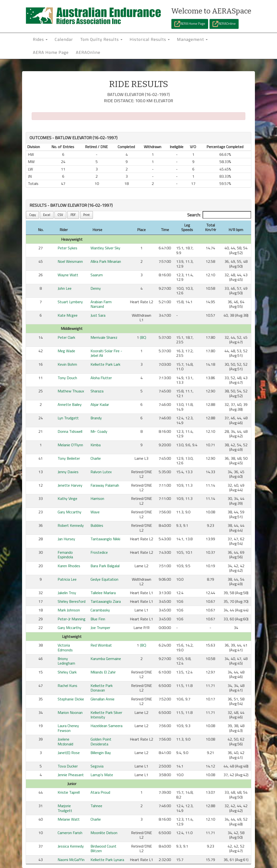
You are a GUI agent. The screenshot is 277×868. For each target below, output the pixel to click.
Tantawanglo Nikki (105, 539)
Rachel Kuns (67, 686)
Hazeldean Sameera (106, 726)
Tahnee (96, 806)
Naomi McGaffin (71, 860)
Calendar (64, 39)
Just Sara (98, 315)
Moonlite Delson (104, 833)
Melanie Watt (69, 819)
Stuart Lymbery (70, 302)
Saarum (97, 275)
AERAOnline (224, 24)
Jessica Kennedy (71, 846)
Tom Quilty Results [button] (101, 39)
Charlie (96, 458)
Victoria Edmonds (65, 647)
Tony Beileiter (69, 458)
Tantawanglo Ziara (106, 601)
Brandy (96, 418)
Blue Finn (98, 619)
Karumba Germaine (106, 659)
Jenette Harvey (70, 485)
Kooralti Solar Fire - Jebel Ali (106, 353)
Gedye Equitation (104, 579)
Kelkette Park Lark (105, 364)
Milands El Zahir (103, 672)
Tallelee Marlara (103, 593)
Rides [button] (40, 39)
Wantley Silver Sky (105, 248)
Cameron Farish (70, 833)
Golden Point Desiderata (101, 741)
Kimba (96, 445)
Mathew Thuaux (71, 391)
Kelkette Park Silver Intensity (106, 715)
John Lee (65, 288)
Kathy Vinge (67, 498)
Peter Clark (66, 337)
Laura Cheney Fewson (68, 728)
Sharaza (97, 391)
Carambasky (100, 610)
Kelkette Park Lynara (107, 860)
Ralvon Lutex (101, 472)
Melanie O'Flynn (70, 445)
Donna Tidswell (70, 431)
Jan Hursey (66, 539)
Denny (96, 288)
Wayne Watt (68, 275)
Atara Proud (100, 792)
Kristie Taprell (69, 792)
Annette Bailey (70, 404)
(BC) (143, 337)
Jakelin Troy (67, 593)
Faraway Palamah (105, 485)
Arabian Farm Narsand (101, 304)
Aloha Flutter (101, 378)
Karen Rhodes (69, 566)
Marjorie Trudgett (65, 808)
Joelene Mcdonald (65, 741)
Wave (95, 512)
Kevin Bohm (67, 364)
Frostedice (99, 552)
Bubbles (97, 525)
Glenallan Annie (102, 699)
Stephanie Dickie (71, 699)
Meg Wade (66, 351)
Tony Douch (67, 378)
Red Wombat (101, 645)
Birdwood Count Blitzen (103, 848)
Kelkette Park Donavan (102, 688)
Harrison (97, 498)
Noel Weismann (70, 261)
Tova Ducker (68, 766)
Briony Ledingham (66, 661)
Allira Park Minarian (106, 261)
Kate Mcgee (68, 315)
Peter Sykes (67, 248)
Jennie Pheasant (71, 775)
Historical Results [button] (150, 39)
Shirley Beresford (72, 601)
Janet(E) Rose (69, 753)
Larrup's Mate (102, 775)
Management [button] (192, 39)
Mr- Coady (99, 431)
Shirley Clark (67, 672)
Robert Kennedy (71, 525)
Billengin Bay (101, 753)
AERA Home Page (190, 24)
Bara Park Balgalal (105, 566)
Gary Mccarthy (69, 512)
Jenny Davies (68, 472)
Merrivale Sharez (104, 337)
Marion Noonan (70, 712)
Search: (219, 215)
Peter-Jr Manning (72, 619)
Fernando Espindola (65, 555)
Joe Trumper (100, 628)
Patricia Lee (67, 579)
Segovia (97, 766)
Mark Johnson (69, 610)
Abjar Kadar (100, 404)
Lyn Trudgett (68, 418)
